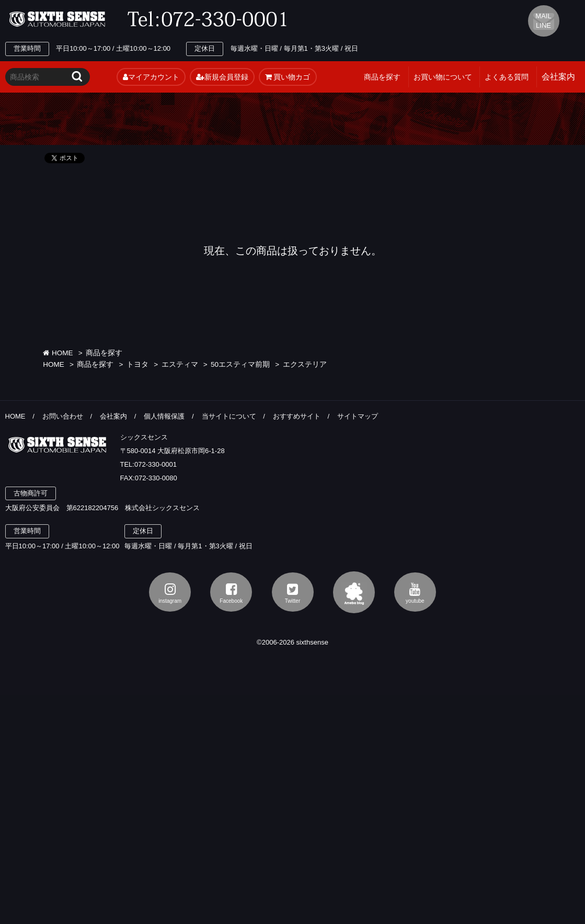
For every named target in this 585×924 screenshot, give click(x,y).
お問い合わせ (63, 416)
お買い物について (443, 77)
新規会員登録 (222, 77)
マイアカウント (151, 77)
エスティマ (180, 364)
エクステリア (305, 364)
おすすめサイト (297, 416)
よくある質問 (507, 77)
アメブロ (354, 592)
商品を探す (382, 77)
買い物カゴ (288, 77)
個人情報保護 (164, 416)
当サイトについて (229, 416)
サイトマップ (358, 416)
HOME (58, 353)
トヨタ (137, 364)
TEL (210, 19)
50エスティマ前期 (240, 364)
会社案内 (113, 416)
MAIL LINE (543, 21)
